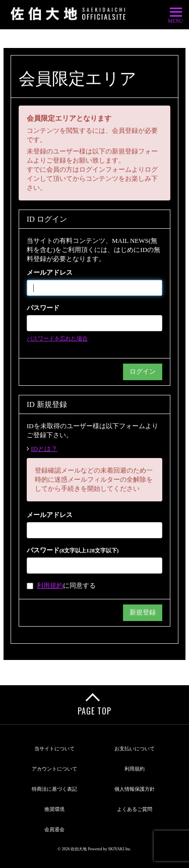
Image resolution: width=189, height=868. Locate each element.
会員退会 (54, 829)
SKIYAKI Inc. (119, 849)
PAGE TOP (94, 711)
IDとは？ (44, 449)
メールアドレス (50, 272)
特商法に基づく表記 (54, 789)
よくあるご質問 (135, 809)
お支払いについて (135, 749)
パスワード (43, 308)
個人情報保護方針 (135, 789)
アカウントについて (54, 769)
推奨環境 (54, 809)
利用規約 (50, 585)
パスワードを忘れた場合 (57, 338)
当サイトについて (54, 749)
